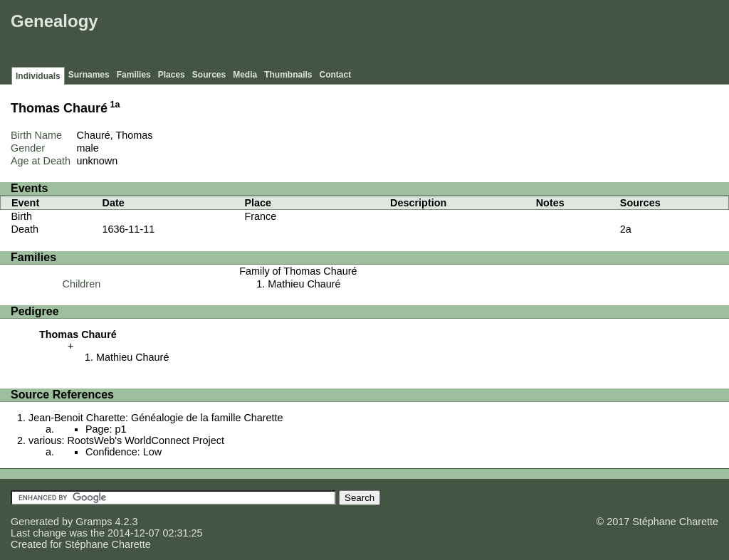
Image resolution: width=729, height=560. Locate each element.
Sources (209, 75)
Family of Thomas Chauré (298, 271)
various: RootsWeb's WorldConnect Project (126, 440)
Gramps (94, 522)
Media (245, 75)
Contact (336, 75)
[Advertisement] (466, 36)
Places (172, 75)
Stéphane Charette (108, 544)
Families (134, 75)
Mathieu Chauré (304, 284)
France (261, 216)
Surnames (89, 75)
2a (626, 229)
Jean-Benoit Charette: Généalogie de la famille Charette (156, 418)
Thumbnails (288, 75)
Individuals (38, 76)
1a (115, 105)
